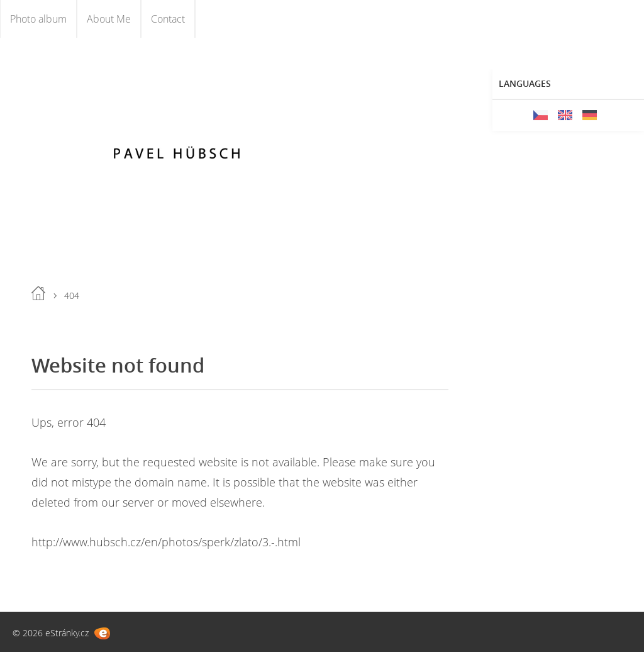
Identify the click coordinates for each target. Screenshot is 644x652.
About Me (109, 19)
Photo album (38, 19)
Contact (168, 19)
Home (38, 293)
